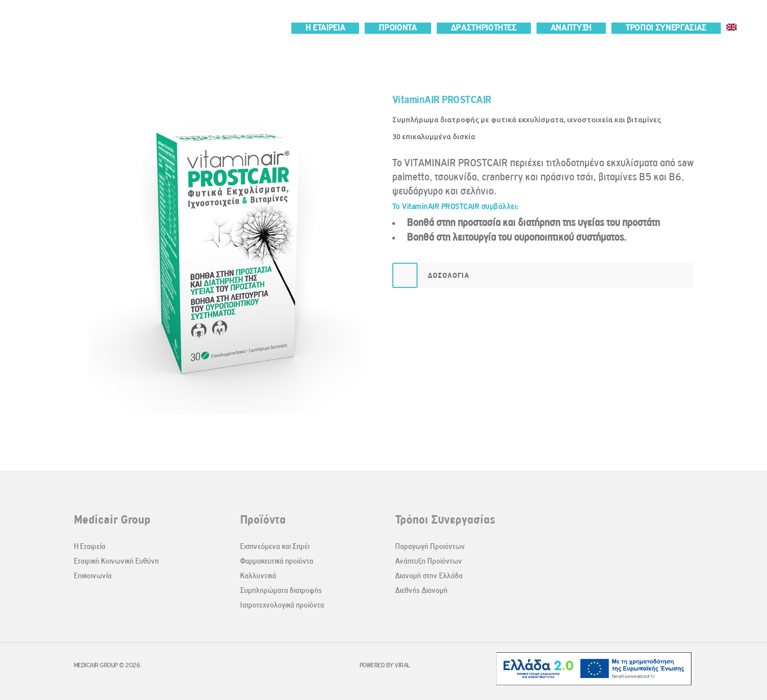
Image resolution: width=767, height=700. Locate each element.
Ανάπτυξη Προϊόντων (429, 561)
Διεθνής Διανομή (421, 590)
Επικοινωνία (93, 576)
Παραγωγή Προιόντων (430, 546)
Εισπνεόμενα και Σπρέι (275, 546)
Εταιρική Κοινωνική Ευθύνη (116, 561)
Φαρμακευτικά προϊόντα (277, 561)
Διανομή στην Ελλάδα (429, 576)
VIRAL (402, 665)
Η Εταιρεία (90, 546)
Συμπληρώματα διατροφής (281, 590)
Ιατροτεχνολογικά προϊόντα (282, 605)
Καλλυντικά (258, 576)
